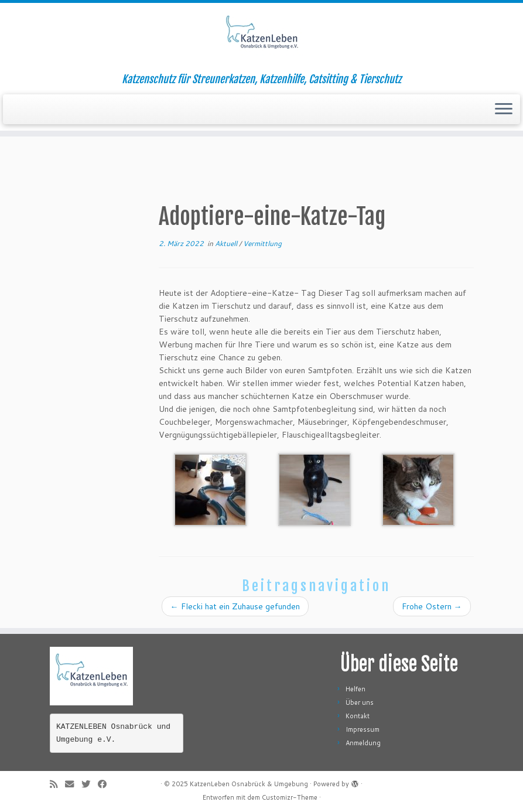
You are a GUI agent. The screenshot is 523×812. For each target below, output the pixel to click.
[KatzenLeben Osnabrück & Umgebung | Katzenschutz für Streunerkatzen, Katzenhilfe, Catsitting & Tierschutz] (261, 38)
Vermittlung (262, 243)
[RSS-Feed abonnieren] (57, 784)
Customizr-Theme (290, 797)
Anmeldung (363, 743)
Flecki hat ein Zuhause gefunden (235, 606)
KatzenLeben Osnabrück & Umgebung (249, 784)
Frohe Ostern (432, 606)
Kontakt (358, 716)
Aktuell (227, 243)
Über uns (360, 702)
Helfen (355, 689)
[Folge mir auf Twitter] (90, 784)
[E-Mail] (73, 784)
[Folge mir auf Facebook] (106, 784)
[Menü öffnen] (504, 110)
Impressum (363, 729)
